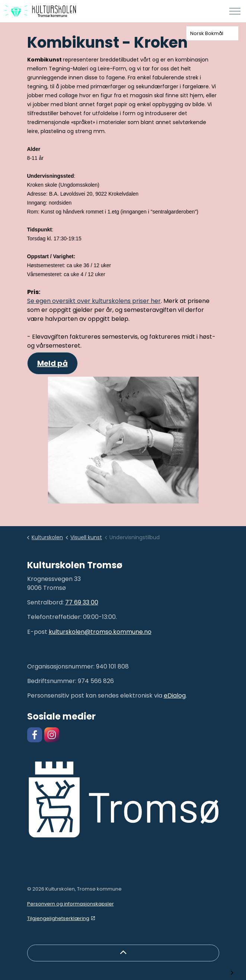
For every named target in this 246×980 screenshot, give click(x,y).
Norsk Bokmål (207, 33)
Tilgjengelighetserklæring (61, 918)
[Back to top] (123, 953)
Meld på (52, 363)
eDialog (175, 696)
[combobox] (212, 33)
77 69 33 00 (82, 602)
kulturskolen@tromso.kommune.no (100, 632)
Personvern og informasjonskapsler (71, 904)
